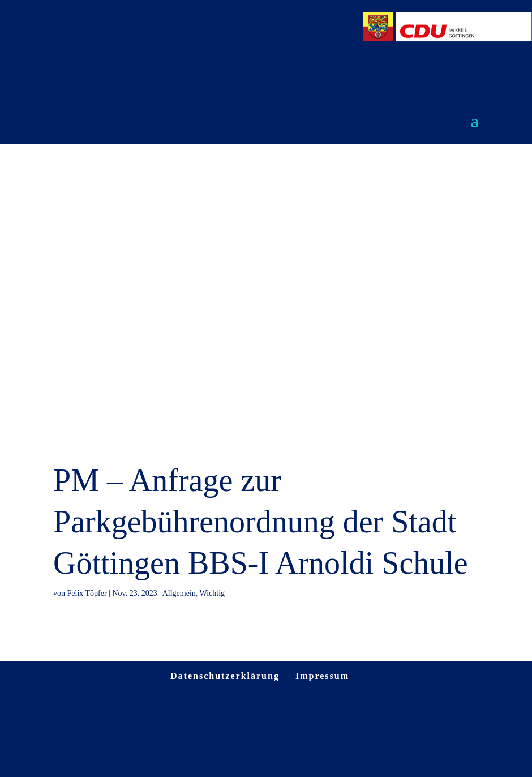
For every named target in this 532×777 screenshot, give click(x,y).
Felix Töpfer (87, 593)
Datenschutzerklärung (225, 676)
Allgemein (179, 593)
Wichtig (213, 593)
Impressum (322, 676)
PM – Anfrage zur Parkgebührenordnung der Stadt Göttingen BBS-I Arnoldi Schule (261, 522)
